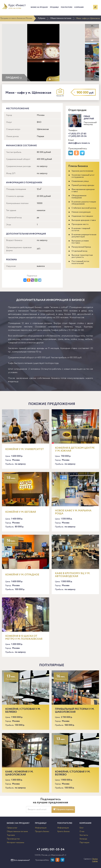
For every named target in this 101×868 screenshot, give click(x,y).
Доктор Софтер (95, 860)
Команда (83, 839)
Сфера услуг (12, 828)
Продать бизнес (42, 832)
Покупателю (67, 7)
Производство (13, 839)
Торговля (11, 835)
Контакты (84, 835)
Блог (82, 828)
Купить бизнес (64, 832)
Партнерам (84, 843)
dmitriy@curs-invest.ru (79, 143)
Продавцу (54, 7)
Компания (79, 7)
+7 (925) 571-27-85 (77, 134)
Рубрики (42, 18)
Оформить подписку (63, 810)
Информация (41, 828)
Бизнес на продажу (39, 7)
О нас (82, 832)
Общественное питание (61, 18)
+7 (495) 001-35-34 (77, 136)
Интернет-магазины (16, 843)
